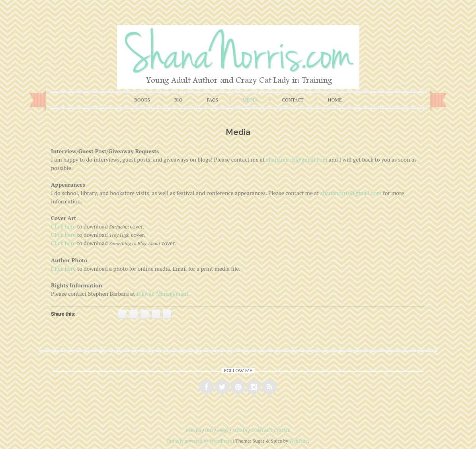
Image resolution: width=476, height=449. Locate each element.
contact (293, 100)
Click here (63, 226)
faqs (212, 100)
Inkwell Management (163, 294)
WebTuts (298, 441)
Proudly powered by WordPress (200, 441)
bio (178, 100)
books (142, 100)
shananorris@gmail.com (297, 159)
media (250, 100)
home (335, 100)
